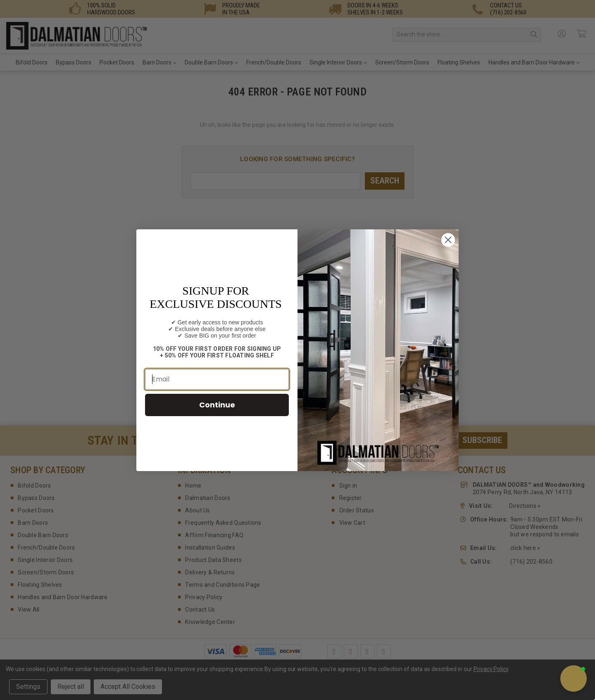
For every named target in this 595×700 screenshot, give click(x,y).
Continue (217, 405)
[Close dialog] (448, 240)
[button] (574, 679)
